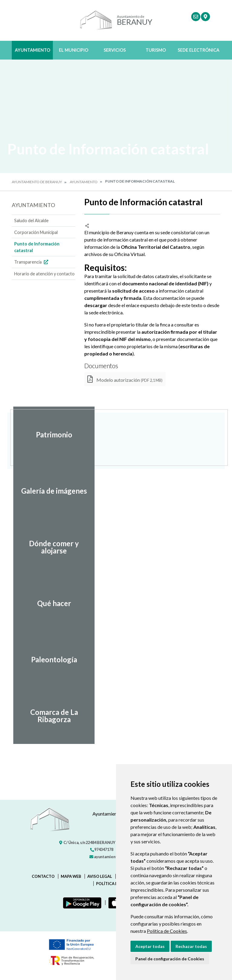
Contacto (43, 876)
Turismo (156, 50)
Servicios (115, 50)
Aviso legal (100, 876)
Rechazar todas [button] (191, 946)
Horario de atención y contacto (44, 274)
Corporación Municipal (36, 232)
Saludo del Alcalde (31, 221)
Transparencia (32, 262)
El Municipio (74, 50)
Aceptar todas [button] (150, 946)
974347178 (101, 849)
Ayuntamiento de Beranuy (37, 182)
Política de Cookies (167, 931)
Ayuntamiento (32, 50)
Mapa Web (71, 876)
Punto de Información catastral (37, 247)
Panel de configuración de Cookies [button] (170, 959)
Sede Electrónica (198, 50)
